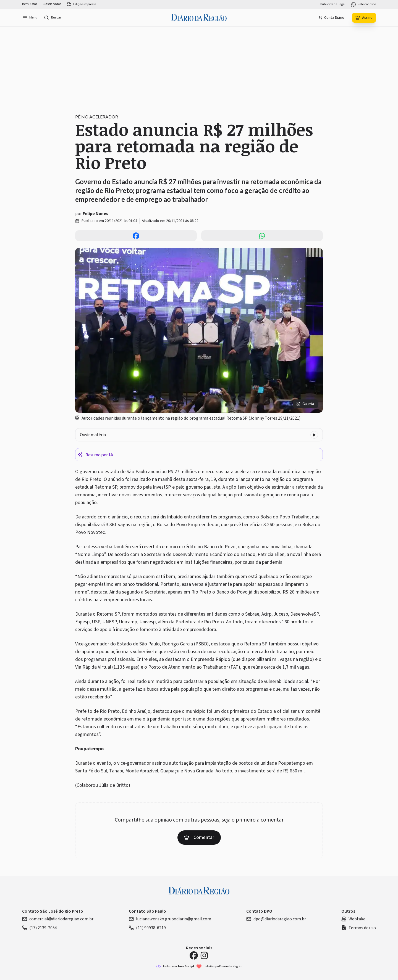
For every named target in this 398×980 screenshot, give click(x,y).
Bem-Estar (30, 4)
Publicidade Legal (333, 4)
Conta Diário (331, 18)
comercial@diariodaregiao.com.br (58, 919)
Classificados (52, 4)
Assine (364, 18)
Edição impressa (82, 4)
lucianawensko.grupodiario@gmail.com (170, 919)
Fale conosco (363, 4)
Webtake (353, 919)
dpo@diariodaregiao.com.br (276, 919)
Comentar (199, 837)
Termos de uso (359, 928)
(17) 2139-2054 (40, 928)
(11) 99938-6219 (147, 928)
